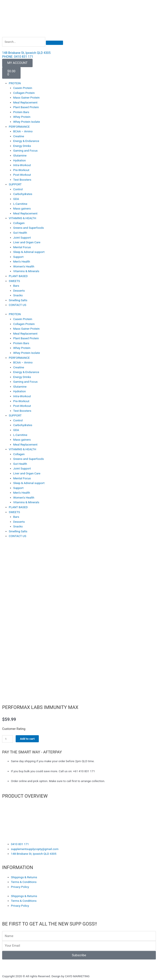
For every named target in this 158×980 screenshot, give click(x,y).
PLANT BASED (18, 276)
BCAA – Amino (23, 131)
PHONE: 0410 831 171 (18, 57)
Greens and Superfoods (29, 228)
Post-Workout (22, 175)
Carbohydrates (23, 194)
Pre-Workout (21, 170)
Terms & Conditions (24, 882)
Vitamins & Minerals (26, 271)
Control (18, 189)
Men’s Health (22, 261)
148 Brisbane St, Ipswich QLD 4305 (26, 53)
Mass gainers (22, 208)
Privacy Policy (20, 887)
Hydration (20, 160)
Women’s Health (24, 266)
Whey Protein (22, 117)
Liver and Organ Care (27, 242)
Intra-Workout (22, 165)
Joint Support (22, 238)
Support (18, 257)
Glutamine (20, 155)
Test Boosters (22, 180)
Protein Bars (21, 112)
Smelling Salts (18, 300)
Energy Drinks (22, 146)
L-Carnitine (20, 204)
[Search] (54, 43)
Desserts (19, 291)
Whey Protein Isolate (27, 122)
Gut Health (20, 233)
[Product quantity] (8, 739)
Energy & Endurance (26, 141)
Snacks (18, 295)
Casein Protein (23, 88)
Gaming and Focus (26, 151)
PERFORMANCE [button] (19, 127)
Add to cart (27, 739)
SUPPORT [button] (15, 184)
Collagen (19, 223)
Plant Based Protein (26, 107)
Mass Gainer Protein (26, 97)
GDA (16, 199)
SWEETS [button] (14, 281)
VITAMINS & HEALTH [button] (22, 218)
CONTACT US (17, 305)
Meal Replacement (25, 102)
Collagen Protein (24, 93)
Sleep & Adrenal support (29, 252)
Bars (16, 286)
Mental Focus (22, 247)
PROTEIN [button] (15, 83)
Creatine (19, 136)
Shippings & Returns (24, 877)
